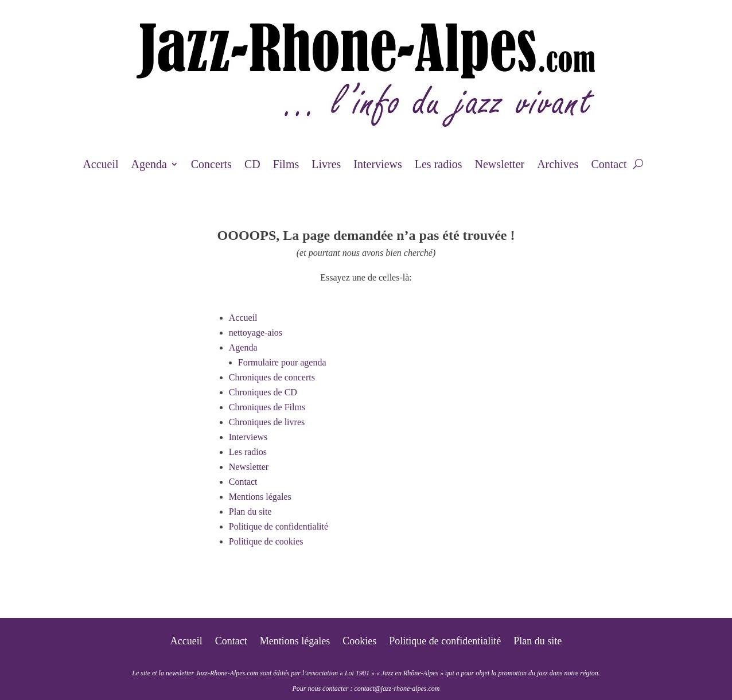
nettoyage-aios (256, 332)
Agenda (149, 165)
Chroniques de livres (267, 422)
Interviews (377, 165)
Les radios (439, 165)
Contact (609, 165)
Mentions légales (260, 497)
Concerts (211, 165)
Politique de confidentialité (279, 526)
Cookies (359, 642)
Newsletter (500, 165)
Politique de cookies (266, 541)
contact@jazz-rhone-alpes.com (397, 689)
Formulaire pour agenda (282, 362)
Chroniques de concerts (272, 377)
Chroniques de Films (267, 407)
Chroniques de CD (263, 392)
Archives (558, 165)
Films (286, 165)
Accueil (100, 165)
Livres (326, 165)
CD (252, 165)
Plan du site (250, 512)
